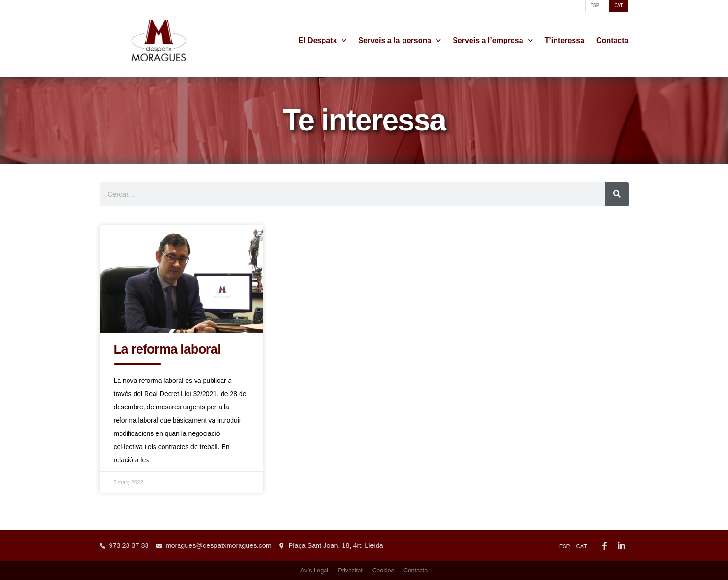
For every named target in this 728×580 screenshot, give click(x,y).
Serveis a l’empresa (492, 41)
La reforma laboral (167, 349)
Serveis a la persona (399, 41)
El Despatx (323, 41)
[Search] (617, 194)
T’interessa (565, 40)
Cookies (383, 570)
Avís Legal (315, 570)
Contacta (612, 40)
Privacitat (350, 570)
